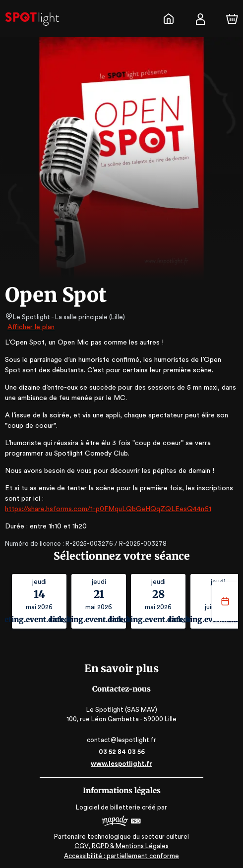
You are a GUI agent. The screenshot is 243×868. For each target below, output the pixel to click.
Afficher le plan (30, 327)
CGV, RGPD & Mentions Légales (121, 846)
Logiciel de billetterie (109, 807)
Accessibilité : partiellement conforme (122, 856)
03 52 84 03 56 (122, 752)
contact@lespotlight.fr (121, 740)
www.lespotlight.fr (121, 764)
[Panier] (232, 19)
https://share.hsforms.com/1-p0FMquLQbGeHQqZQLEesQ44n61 (105, 509)
